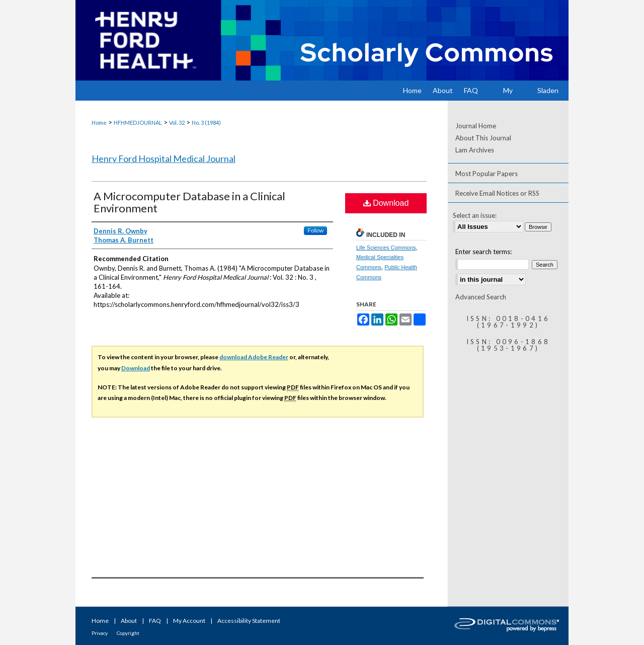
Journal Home (476, 126)
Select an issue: (475, 215)
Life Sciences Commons (386, 248)
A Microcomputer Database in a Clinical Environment (189, 202)
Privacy (100, 633)
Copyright (128, 633)
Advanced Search (481, 297)
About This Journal (483, 138)
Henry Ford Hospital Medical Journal (164, 158)
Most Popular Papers (487, 174)
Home (99, 123)
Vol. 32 (177, 123)
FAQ (155, 621)
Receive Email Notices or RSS (497, 193)
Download (386, 203)
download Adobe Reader (254, 357)
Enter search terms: (484, 252)
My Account (189, 621)
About (129, 621)
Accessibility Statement (249, 621)
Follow (315, 230)
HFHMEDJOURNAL (138, 123)
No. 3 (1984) (206, 123)
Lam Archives (475, 150)
